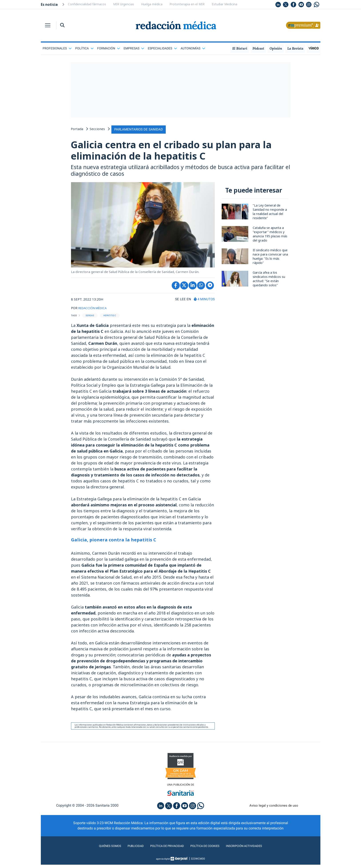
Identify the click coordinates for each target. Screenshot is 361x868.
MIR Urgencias (124, 4)
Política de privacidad (164, 849)
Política (84, 48)
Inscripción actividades (251, 849)
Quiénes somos (101, 849)
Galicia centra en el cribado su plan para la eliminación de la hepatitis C (170, 151)
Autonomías (193, 48)
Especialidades (162, 48)
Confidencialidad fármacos (87, 4)
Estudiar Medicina (224, 4)
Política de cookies (207, 849)
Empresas (134, 48)
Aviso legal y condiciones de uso (274, 809)
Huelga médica (152, 4)
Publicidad (129, 849)
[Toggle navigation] (48, 25)
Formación (109, 48)
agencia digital (163, 862)
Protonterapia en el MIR (187, 4)
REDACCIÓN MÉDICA (95, 310)
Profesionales (57, 48)
